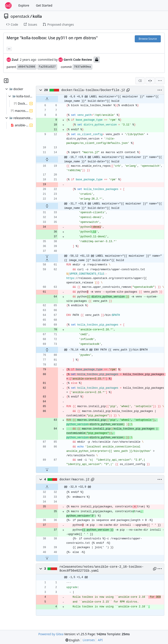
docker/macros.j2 (74, 479)
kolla (37, 16)
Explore (24, 5)
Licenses (89, 640)
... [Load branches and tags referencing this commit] (9, 48)
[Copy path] (128, 90)
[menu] (160, 81)
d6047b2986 (27, 67)
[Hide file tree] (6, 81)
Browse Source (148, 39)
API (100, 640)
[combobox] (140, 81)
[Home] (8, 5)
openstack (20, 16)
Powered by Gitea (51, 634)
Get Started (44, 5)
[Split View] (150, 81)
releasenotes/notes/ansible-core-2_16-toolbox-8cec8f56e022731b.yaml (102, 569)
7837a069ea (82, 67)
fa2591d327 (47, 67)
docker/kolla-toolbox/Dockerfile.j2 (93, 90)
